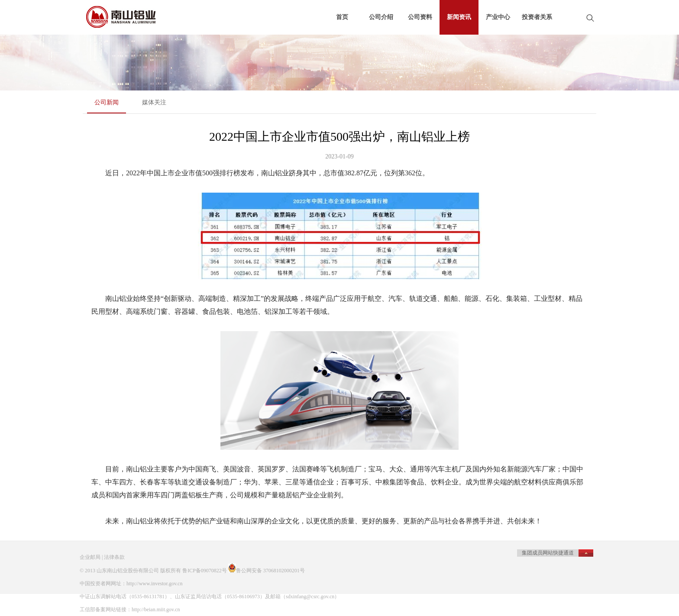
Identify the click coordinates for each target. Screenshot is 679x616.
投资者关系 (537, 17)
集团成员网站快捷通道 (548, 553)
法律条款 (114, 557)
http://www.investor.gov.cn (154, 584)
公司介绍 (381, 17)
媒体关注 (154, 102)
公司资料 (420, 17)
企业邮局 (90, 557)
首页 (342, 17)
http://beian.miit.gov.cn (156, 610)
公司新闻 (107, 102)
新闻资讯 (459, 17)
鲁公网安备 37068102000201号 (270, 571)
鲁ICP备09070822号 (205, 571)
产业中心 (498, 17)
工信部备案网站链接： (106, 610)
